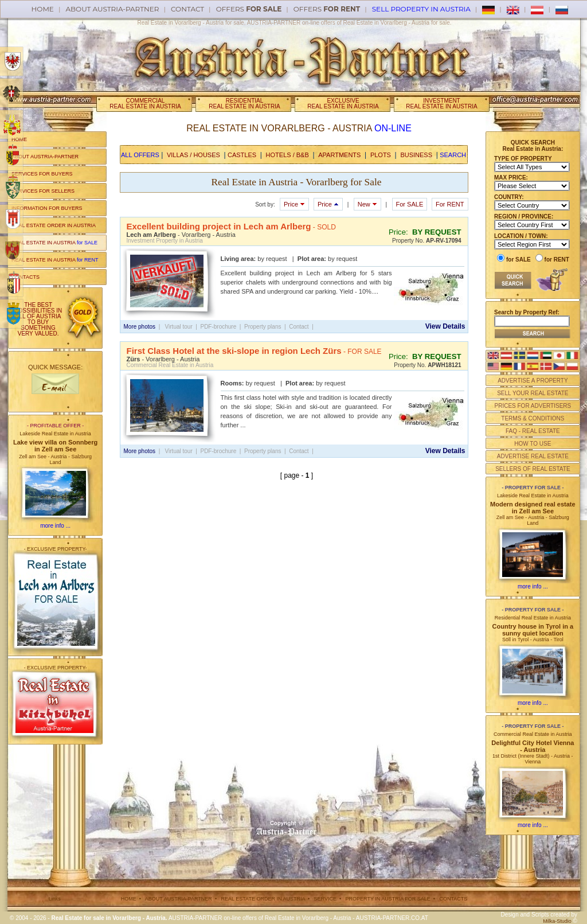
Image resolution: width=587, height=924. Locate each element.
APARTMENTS (339, 155)
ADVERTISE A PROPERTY (533, 381)
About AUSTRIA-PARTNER (112, 9)
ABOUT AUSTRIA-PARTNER (45, 157)
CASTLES (242, 155)
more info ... (55, 526)
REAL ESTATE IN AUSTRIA (54, 243)
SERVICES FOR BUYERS (42, 174)
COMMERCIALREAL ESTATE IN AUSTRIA (145, 104)
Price (294, 204)
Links (55, 899)
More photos (140, 327)
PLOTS (381, 155)
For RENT (450, 204)
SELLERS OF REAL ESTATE (533, 469)
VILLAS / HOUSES (193, 155)
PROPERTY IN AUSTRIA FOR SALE (388, 899)
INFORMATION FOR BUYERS (47, 208)
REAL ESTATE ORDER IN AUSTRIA (54, 225)
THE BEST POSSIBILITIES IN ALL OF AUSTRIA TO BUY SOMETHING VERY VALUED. (38, 319)
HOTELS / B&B (287, 155)
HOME (19, 139)
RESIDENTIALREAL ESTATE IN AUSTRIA (244, 104)
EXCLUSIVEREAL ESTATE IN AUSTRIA (343, 104)
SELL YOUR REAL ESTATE (533, 393)
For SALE (410, 204)
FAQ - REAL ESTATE (533, 431)
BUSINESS (416, 155)
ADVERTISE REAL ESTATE (533, 456)
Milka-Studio (557, 921)
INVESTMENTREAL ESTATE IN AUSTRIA (441, 104)
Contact (187, 9)
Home (43, 9)
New (367, 204)
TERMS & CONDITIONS (533, 418)
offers (249, 9)
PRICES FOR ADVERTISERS (533, 406)
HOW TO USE (533, 444)
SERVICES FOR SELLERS (43, 191)
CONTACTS (26, 277)
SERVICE (325, 899)
